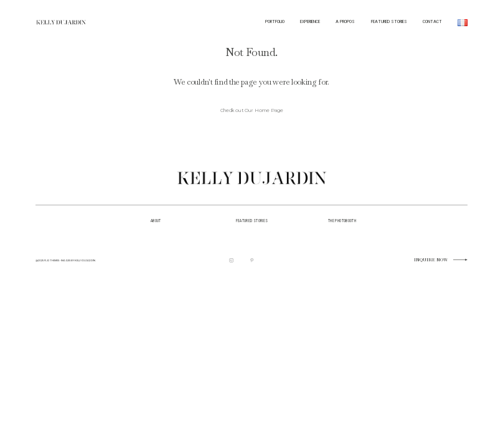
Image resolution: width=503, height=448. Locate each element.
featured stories (252, 221)
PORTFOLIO (275, 22)
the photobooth (342, 221)
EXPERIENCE (310, 22)
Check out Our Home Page (252, 110)
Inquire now (431, 260)
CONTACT (432, 22)
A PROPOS (345, 22)
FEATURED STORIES (389, 22)
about (156, 221)
